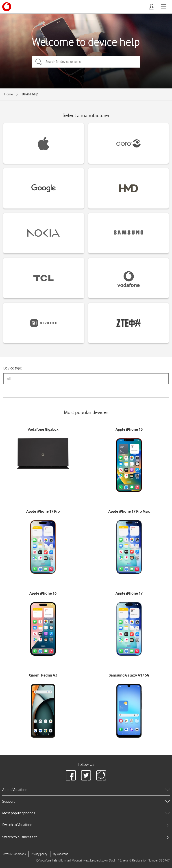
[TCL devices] (44, 278)
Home (9, 94)
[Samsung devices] (129, 233)
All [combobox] (9, 379)
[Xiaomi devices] (44, 323)
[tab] (86, 825)
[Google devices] (44, 188)
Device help (30, 94)
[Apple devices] (44, 143)
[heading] (86, 790)
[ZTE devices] (129, 323)
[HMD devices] (129, 188)
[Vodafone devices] (129, 278)
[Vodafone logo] (7, 7)
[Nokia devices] (44, 233)
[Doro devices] (129, 143)
